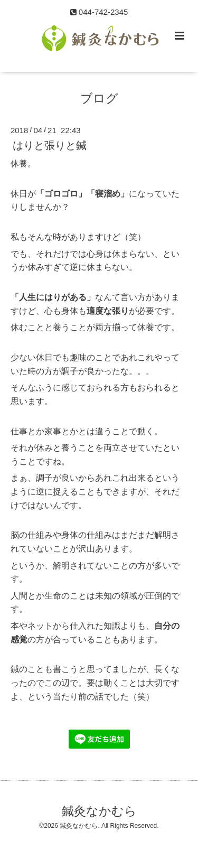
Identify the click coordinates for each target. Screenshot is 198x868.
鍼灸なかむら (99, 811)
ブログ (99, 99)
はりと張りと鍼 (50, 145)
